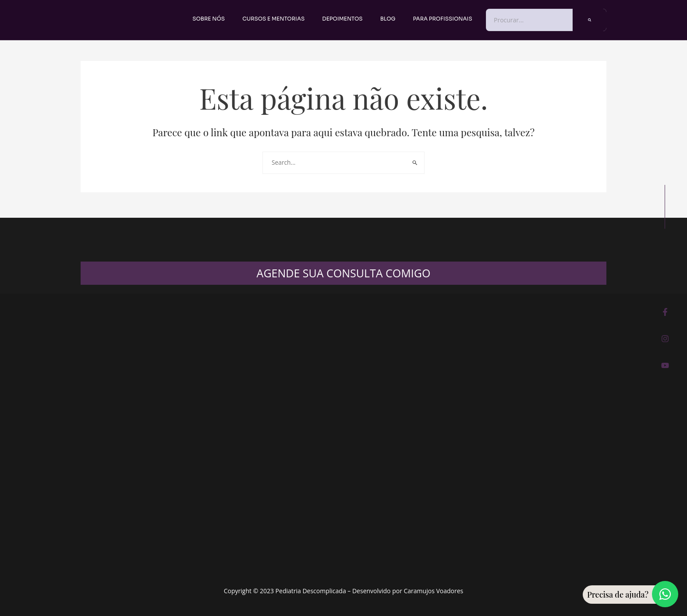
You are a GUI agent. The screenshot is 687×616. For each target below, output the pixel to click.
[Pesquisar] (590, 20)
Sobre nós (209, 19)
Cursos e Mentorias (273, 19)
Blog (388, 19)
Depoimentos (342, 19)
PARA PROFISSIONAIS (443, 19)
